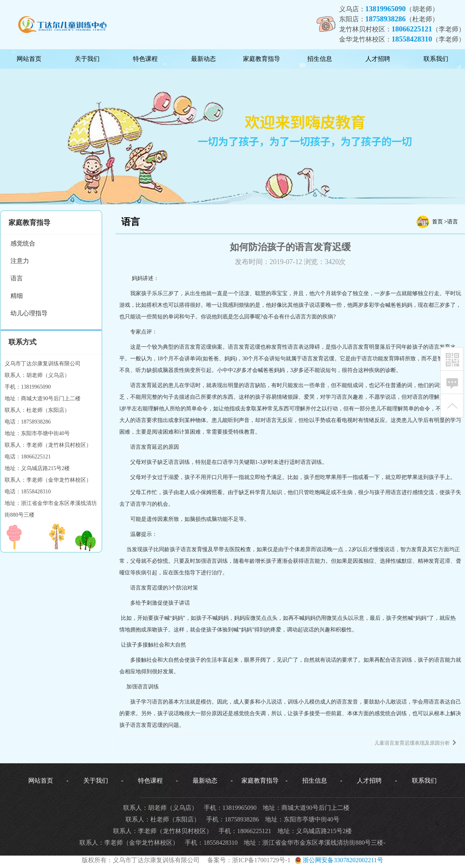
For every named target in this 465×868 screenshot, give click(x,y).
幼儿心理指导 (29, 313)
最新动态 (203, 59)
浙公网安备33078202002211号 (338, 860)
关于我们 (87, 59)
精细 (17, 296)
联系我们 (436, 59)
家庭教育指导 (262, 59)
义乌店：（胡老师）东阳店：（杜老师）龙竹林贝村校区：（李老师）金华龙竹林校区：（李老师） (402, 24)
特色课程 (145, 59)
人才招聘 (378, 59)
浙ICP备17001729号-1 (261, 860)
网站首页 (29, 59)
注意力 (20, 261)
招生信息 (320, 59)
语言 (17, 278)
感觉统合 (23, 243)
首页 (437, 222)
